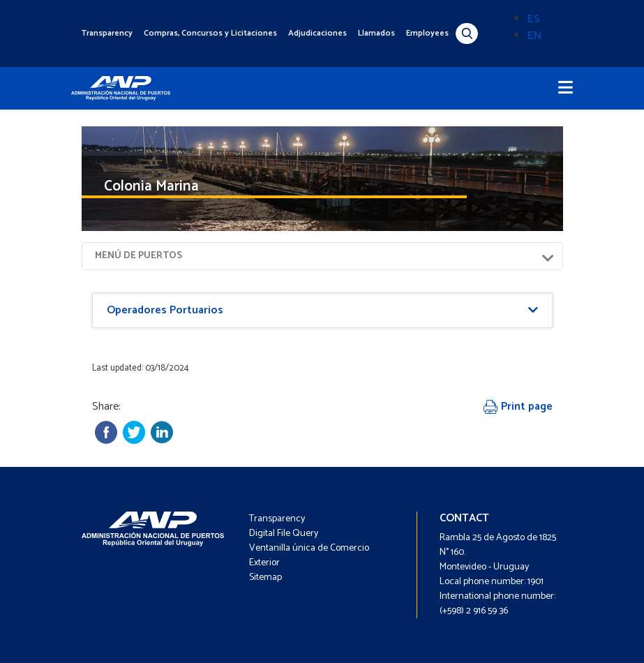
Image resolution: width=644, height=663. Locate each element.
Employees (427, 33)
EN (534, 36)
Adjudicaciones (317, 33)
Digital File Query (284, 534)
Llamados (376, 33)
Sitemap (265, 578)
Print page (518, 407)
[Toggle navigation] (566, 88)
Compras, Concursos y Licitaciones (210, 33)
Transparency (107, 33)
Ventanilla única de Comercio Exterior (309, 556)
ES (534, 19)
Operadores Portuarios (165, 310)
